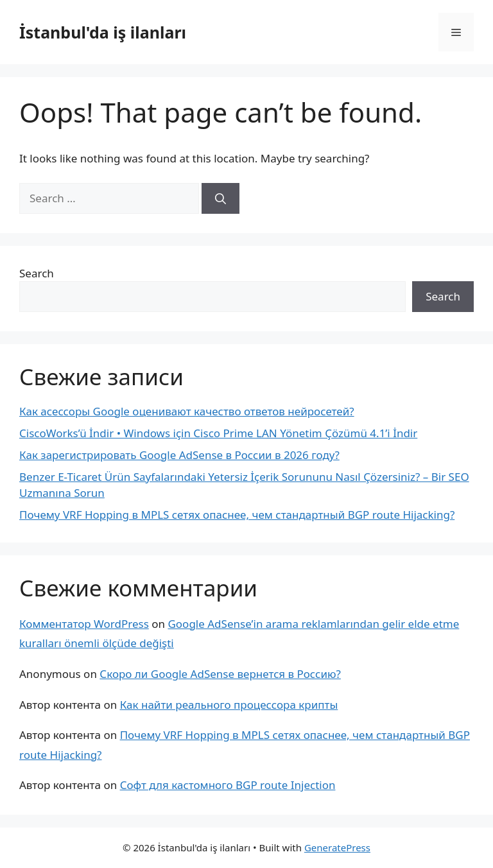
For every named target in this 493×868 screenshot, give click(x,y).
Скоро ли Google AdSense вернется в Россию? (220, 674)
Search (37, 273)
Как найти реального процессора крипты (229, 705)
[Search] (221, 198)
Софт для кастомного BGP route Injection (228, 785)
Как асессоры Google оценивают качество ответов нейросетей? (187, 411)
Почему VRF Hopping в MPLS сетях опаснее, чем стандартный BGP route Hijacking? (237, 515)
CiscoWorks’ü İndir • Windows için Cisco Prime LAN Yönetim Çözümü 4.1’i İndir (218, 433)
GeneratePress (337, 847)
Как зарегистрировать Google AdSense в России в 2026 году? (179, 455)
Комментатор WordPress (84, 624)
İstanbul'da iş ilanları (103, 32)
